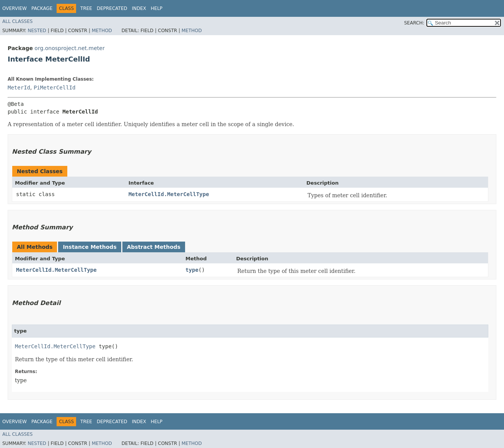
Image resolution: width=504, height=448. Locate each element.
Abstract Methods (154, 247)
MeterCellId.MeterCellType (169, 194)
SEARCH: (414, 23)
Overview (15, 8)
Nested (37, 31)
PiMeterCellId (55, 88)
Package (42, 8)
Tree (86, 8)
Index (139, 8)
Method (102, 31)
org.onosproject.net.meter (69, 48)
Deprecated (112, 8)
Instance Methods (89, 247)
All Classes (17, 21)
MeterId (19, 88)
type (192, 270)
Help (157, 8)
